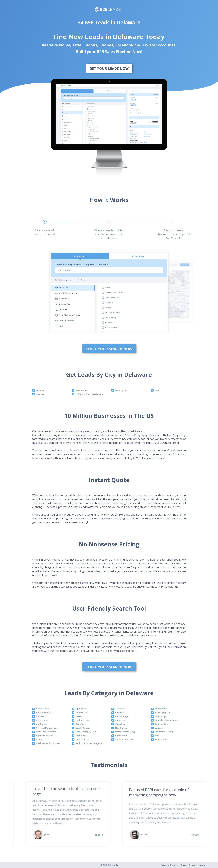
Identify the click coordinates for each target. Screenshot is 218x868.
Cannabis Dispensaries (166, 720)
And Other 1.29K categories (90, 743)
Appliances (81, 709)
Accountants (42, 709)
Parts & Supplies (44, 712)
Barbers (40, 716)
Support (202, 865)
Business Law (82, 720)
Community (121, 736)
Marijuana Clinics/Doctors (49, 743)
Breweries (41, 720)
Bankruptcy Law (163, 712)
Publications (161, 739)
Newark (40, 390)
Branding (81, 736)
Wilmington (121, 390)
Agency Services (45, 736)
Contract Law (162, 724)
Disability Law (83, 728)
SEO (157, 736)
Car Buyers (42, 724)
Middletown (82, 390)
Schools (40, 739)
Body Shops (161, 716)
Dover (158, 390)
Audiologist (161, 709)
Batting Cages (122, 716)
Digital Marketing (164, 732)
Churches (120, 724)
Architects (120, 709)
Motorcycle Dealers (46, 732)
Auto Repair (82, 712)
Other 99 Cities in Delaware (90, 394)
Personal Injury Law (86, 732)
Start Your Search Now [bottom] (109, 349)
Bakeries (120, 712)
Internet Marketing (125, 732)
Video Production (124, 739)
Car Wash (80, 724)
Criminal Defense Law (47, 728)
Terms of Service (169, 865)
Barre (79, 716)
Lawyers (159, 728)
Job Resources (83, 739)
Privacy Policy (188, 865)
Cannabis (120, 720)
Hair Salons (121, 728)
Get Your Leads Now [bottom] (109, 68)
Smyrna (40, 394)
